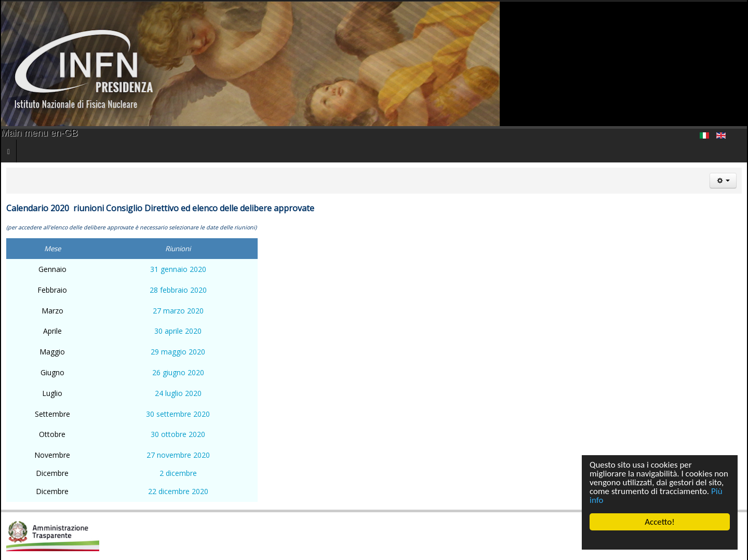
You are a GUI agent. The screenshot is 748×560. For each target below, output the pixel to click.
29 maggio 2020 (178, 352)
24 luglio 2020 (178, 393)
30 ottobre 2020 (178, 434)
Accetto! (660, 522)
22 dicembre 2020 (178, 491)
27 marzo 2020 (178, 311)
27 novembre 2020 (178, 455)
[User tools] (723, 181)
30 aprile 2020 (178, 331)
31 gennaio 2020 (178, 269)
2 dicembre (178, 473)
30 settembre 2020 (178, 414)
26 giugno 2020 (178, 372)
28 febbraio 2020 (178, 290)
